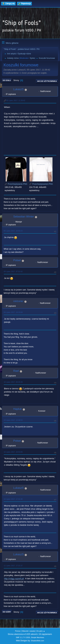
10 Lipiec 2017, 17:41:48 (13, 499)
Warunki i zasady (29, 631)
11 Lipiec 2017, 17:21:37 (13, 566)
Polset (17, 260)
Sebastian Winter (24, 217)
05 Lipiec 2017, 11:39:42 (16, 100)
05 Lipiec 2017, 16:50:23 (13, 231)
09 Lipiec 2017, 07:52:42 (13, 271)
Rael (16, 371)
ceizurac (18, 301)
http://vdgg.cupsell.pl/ (14, 579)
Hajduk (18, 409)
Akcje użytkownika (47, 81)
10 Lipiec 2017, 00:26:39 (13, 382)
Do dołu (7, 80)
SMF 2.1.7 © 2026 (23, 637)
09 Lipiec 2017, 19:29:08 (13, 312)
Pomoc (18, 631)
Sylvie (32, 58)
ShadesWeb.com (37, 641)
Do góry (7, 612)
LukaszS (18, 89)
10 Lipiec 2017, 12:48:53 (13, 420)
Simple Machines (38, 637)
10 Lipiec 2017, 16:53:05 (13, 452)
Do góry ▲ (41, 631)
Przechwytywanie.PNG (16, 184)
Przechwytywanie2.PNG (41, 184)
